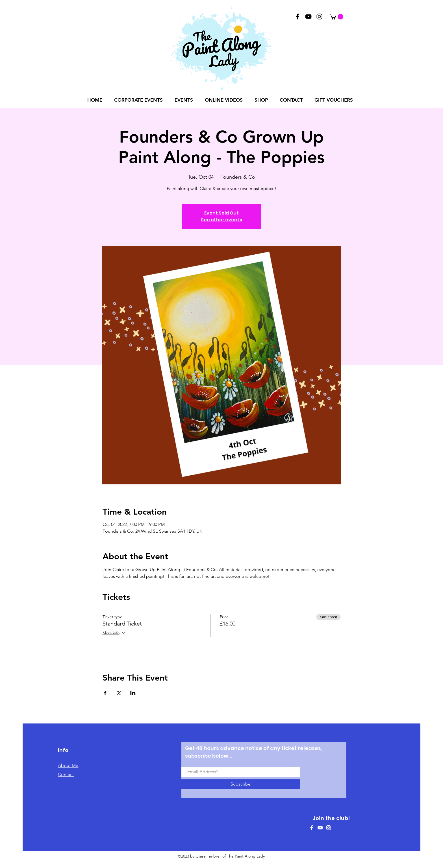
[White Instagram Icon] (329, 828)
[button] (336, 17)
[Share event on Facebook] (105, 693)
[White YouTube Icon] (320, 828)
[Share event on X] (119, 693)
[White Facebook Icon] (312, 828)
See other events (221, 220)
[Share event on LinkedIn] (133, 693)
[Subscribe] (241, 784)
